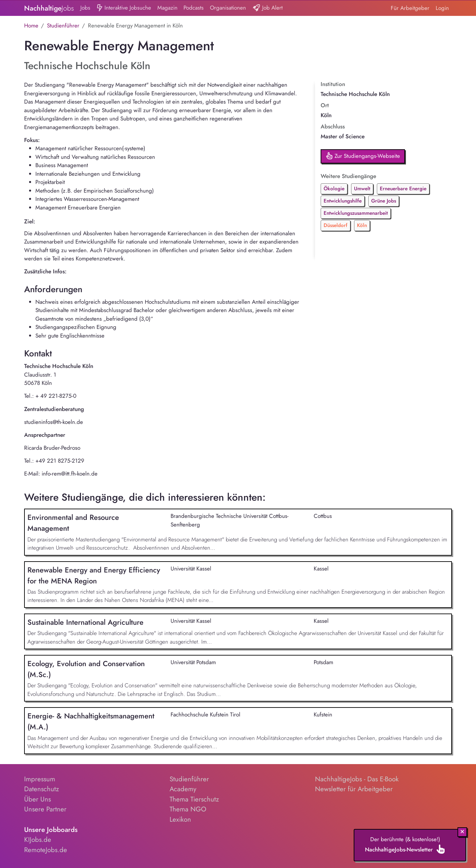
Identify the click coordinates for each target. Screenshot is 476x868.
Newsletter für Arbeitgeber (354, 789)
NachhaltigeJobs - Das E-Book (357, 779)
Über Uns (38, 799)
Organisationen (228, 8)
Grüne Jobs (384, 201)
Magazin (167, 8)
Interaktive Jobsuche (124, 8)
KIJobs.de (38, 840)
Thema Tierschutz (194, 799)
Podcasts (194, 8)
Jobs (85, 8)
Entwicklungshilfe (343, 201)
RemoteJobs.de (46, 850)
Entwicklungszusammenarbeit (356, 213)
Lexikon (180, 819)
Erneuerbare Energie (403, 189)
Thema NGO (188, 809)
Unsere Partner (45, 809)
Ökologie (334, 189)
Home (31, 25)
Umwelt (362, 189)
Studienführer (63, 25)
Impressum (40, 779)
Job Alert (268, 8)
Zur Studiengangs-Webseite (363, 156)
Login (442, 8)
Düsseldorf (336, 225)
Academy (183, 789)
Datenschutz (41, 789)
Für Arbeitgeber (410, 8)
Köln (362, 225)
